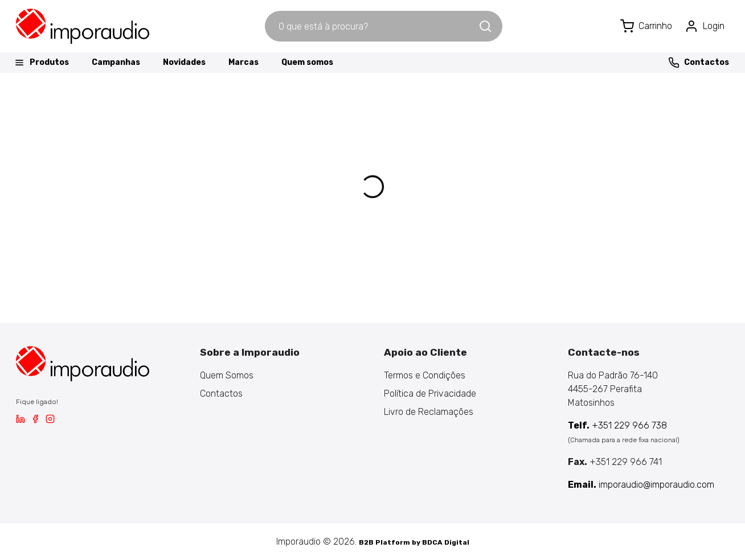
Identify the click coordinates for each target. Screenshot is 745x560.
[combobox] (371, 26)
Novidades (184, 62)
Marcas (243, 62)
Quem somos (307, 62)
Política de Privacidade (430, 394)
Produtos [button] (41, 63)
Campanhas (116, 62)
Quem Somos (227, 375)
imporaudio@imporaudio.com (641, 485)
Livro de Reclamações (429, 412)
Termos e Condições (425, 375)
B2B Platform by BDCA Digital (414, 542)
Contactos (699, 63)
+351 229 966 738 (617, 425)
